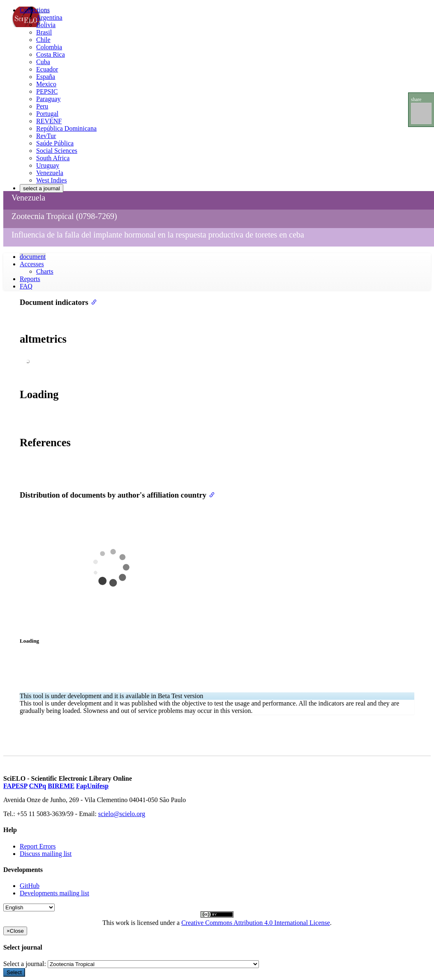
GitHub (30, 886)
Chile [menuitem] (43, 40)
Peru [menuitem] (42, 106)
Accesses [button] (32, 264)
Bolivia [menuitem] (46, 25)
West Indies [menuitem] (52, 180)
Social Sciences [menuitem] (57, 151)
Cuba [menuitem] (43, 62)
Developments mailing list (54, 893)
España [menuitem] (46, 77)
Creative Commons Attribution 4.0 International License (256, 923)
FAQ (26, 286)
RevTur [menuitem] (46, 136)
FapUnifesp (92, 786)
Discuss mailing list (46, 854)
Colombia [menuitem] (49, 47)
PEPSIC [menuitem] (47, 91)
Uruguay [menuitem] (48, 165)
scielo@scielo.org (122, 814)
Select (14, 972)
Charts (45, 271)
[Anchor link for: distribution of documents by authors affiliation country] (210, 494)
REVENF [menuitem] (49, 121)
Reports (30, 279)
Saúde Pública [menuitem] (55, 143)
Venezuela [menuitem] (50, 173)
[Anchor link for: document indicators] (92, 301)
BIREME (61, 786)
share (416, 99)
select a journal (42, 188)
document (33, 257)
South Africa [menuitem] (53, 158)
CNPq (37, 786)
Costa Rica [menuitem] (51, 54)
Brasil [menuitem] (44, 32)
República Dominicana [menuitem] (66, 128)
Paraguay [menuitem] (48, 99)
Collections (35, 10)
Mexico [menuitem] (46, 84)
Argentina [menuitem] (49, 17)
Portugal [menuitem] (47, 114)
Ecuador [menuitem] (47, 69)
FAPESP (15, 786)
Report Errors (38, 846)
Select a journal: (25, 964)
